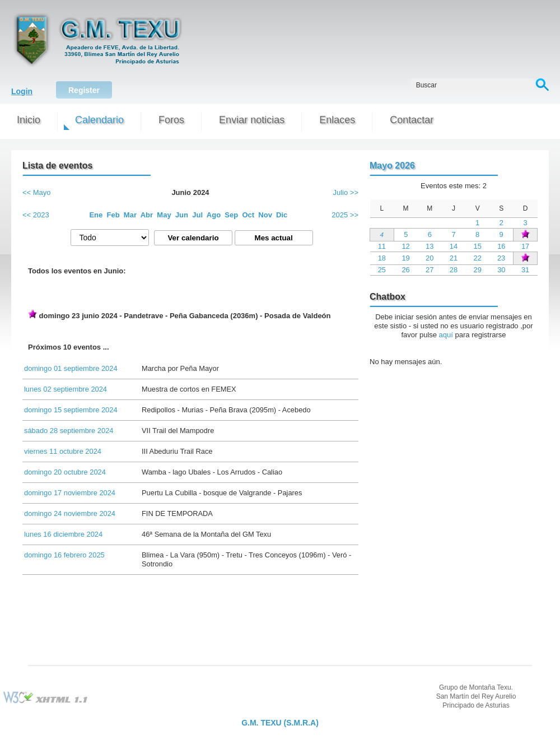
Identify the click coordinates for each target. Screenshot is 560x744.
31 (525, 270)
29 (478, 270)
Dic (282, 215)
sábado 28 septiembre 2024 (69, 431)
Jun (182, 215)
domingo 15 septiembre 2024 (71, 410)
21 (454, 258)
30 (501, 270)
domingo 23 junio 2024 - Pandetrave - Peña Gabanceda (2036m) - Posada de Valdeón (179, 315)
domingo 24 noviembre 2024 (70, 513)
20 (430, 258)
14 (454, 246)
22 (478, 258)
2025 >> (345, 215)
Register (84, 90)
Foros (171, 120)
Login (22, 91)
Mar (130, 215)
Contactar (412, 120)
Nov (265, 215)
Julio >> (346, 192)
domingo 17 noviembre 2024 (70, 493)
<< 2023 (36, 215)
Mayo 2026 (392, 166)
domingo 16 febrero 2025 (64, 555)
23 (501, 258)
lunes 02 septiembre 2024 (66, 389)
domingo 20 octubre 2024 (65, 472)
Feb (113, 215)
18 (382, 258)
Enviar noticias (252, 120)
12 (405, 246)
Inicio (29, 120)
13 (430, 246)
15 (478, 246)
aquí (446, 335)
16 (501, 246)
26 (405, 270)
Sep (231, 215)
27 (430, 270)
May (164, 215)
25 (382, 270)
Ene (96, 215)
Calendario (99, 120)
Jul (197, 215)
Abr (147, 215)
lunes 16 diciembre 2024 (63, 534)
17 (525, 246)
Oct (248, 215)
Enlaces (337, 120)
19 (405, 258)
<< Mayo (37, 192)
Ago (214, 215)
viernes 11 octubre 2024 (63, 451)
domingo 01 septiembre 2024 (71, 368)
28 (454, 270)
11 (382, 246)
